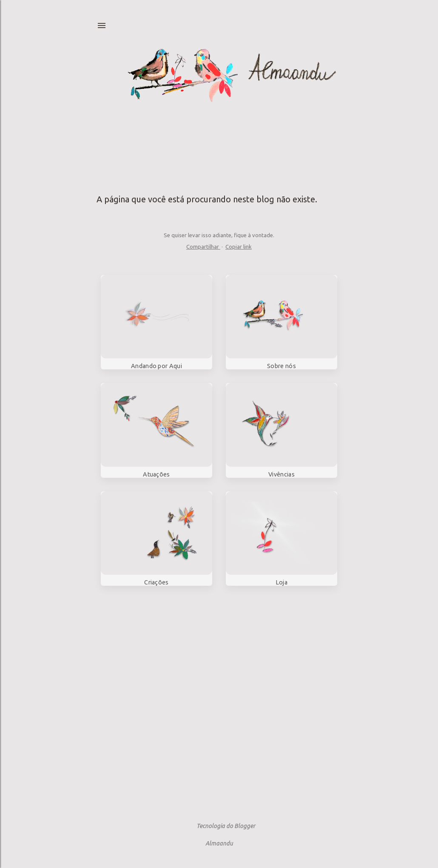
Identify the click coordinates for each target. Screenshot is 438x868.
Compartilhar (203, 247)
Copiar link (239, 247)
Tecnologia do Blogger (219, 826)
